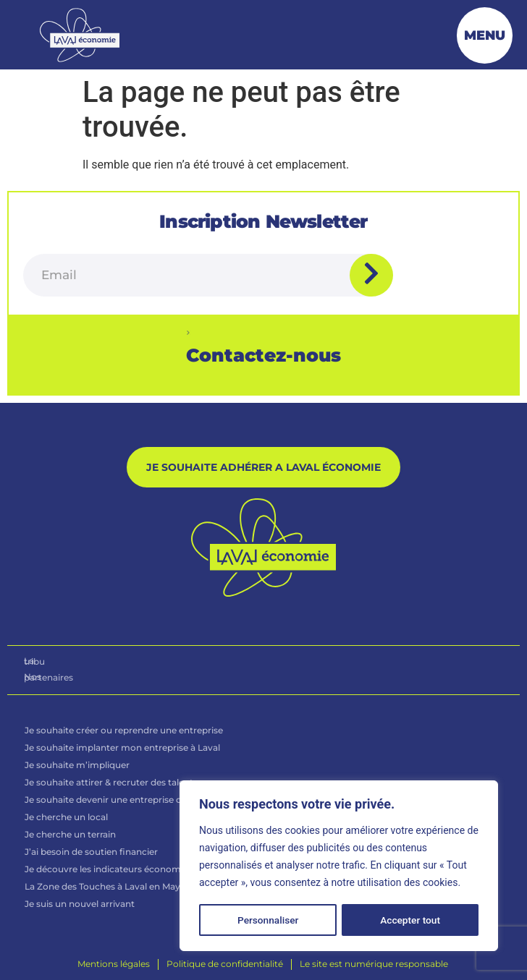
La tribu (41, 664)
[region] (339, 866)
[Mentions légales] (114, 966)
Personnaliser (268, 920)
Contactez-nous (263, 355)
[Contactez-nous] (188, 333)
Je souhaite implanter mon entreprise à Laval (122, 750)
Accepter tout (411, 920)
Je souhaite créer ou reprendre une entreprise (124, 732)
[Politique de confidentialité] (225, 966)
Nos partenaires (58, 679)
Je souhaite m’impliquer (77, 767)
